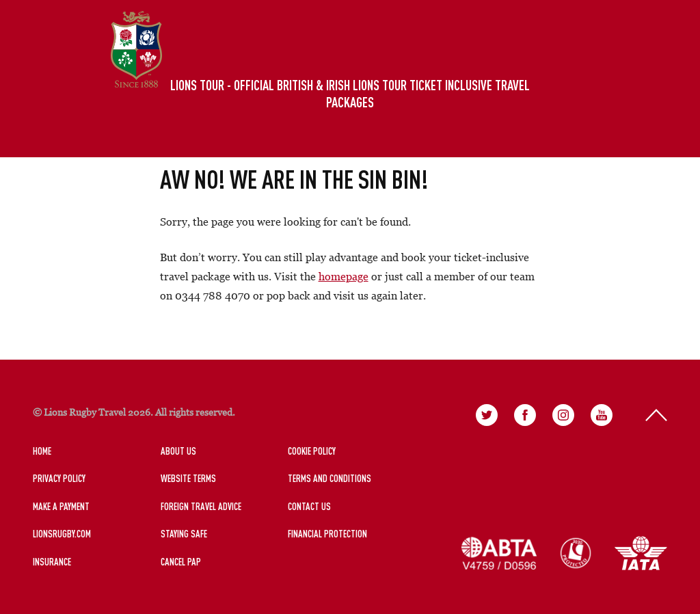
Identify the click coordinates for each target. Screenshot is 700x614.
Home (42, 451)
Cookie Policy (312, 451)
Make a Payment (61, 506)
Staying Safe (184, 534)
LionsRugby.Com (62, 534)
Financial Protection (327, 534)
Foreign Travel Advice (201, 506)
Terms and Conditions (329, 478)
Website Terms (188, 478)
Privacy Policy (59, 478)
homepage (344, 276)
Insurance (52, 562)
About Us (178, 451)
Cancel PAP (181, 562)
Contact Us (309, 506)
